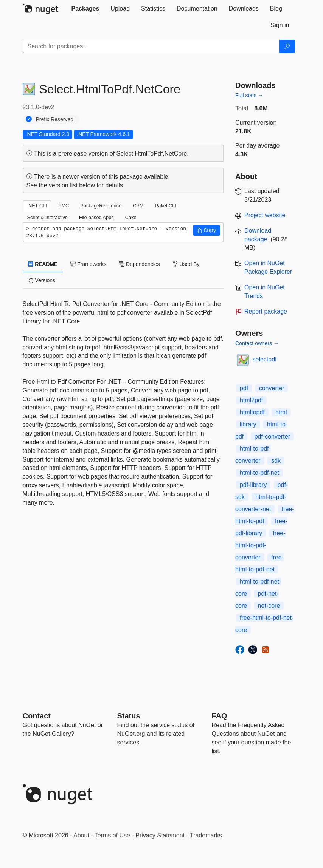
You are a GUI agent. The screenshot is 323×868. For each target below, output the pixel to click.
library (248, 424)
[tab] (85, 9)
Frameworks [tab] (88, 264)
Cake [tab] (131, 217)
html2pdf (251, 400)
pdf (244, 388)
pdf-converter (272, 436)
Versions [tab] (42, 280)
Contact (37, 716)
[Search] (287, 46)
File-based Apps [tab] (96, 217)
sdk (276, 461)
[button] (207, 230)
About (81, 835)
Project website (265, 215)
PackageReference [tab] (101, 206)
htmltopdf (252, 412)
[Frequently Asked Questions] (220, 716)
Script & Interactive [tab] (47, 217)
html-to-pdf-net (259, 473)
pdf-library (253, 485)
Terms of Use (112, 835)
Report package (266, 311)
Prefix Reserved (55, 119)
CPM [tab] (138, 206)
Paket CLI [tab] (166, 206)
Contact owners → (257, 343)
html (281, 412)
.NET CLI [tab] (37, 206)
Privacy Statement (160, 835)
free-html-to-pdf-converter (260, 545)
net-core (269, 606)
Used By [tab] (186, 264)
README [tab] (43, 264)
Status (129, 716)
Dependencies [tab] (139, 264)
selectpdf (265, 359)
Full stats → (249, 95)
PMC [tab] (64, 206)
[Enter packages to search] (151, 46)
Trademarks (206, 835)
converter (272, 388)
